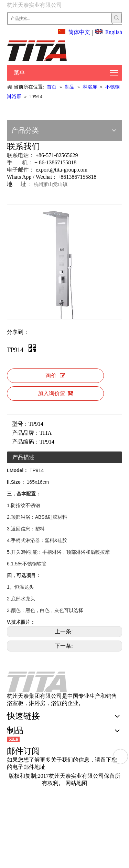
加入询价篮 (55, 393)
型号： (20, 424)
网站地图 (76, 783)
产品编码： (26, 442)
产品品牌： (26, 433)
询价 (55, 376)
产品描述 (23, 457)
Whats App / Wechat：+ (34, 177)
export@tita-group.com (62, 170)
